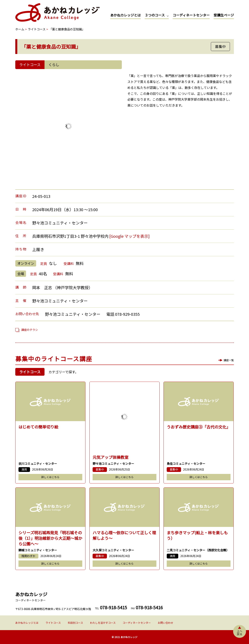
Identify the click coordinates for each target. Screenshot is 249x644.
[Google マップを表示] (129, 236)
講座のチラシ (30, 330)
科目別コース (75, 623)
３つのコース (155, 15)
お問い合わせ (166, 623)
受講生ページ (224, 15)
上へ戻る (240, 631)
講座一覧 (229, 360)
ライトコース (53, 623)
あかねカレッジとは (125, 15)
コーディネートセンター (191, 15)
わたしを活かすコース (103, 623)
